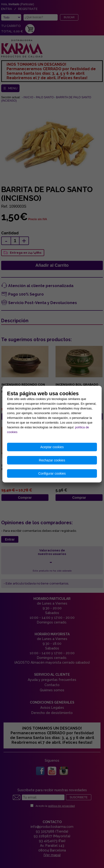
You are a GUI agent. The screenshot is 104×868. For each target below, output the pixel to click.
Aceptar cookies (52, 447)
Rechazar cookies (52, 460)
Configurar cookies (52, 473)
